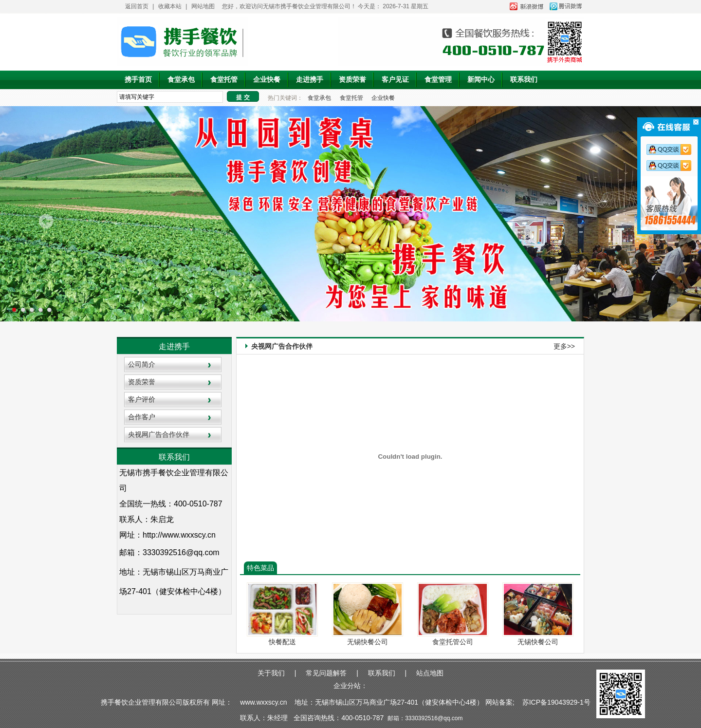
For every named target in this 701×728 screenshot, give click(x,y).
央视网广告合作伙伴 (159, 434)
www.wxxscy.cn (263, 702)
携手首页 (138, 80)
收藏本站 (170, 6)
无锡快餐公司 (368, 642)
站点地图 (430, 673)
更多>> (564, 346)
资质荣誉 (352, 80)
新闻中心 (481, 80)
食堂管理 (438, 80)
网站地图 (203, 6)
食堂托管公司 (453, 642)
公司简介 (142, 364)
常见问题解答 (326, 673)
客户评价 (142, 399)
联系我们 (524, 80)
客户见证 (395, 80)
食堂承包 (181, 80)
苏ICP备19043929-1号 (557, 702)
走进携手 (310, 80)
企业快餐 (267, 80)
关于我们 (271, 673)
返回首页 (137, 6)
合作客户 (142, 417)
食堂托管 (224, 80)
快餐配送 (282, 642)
